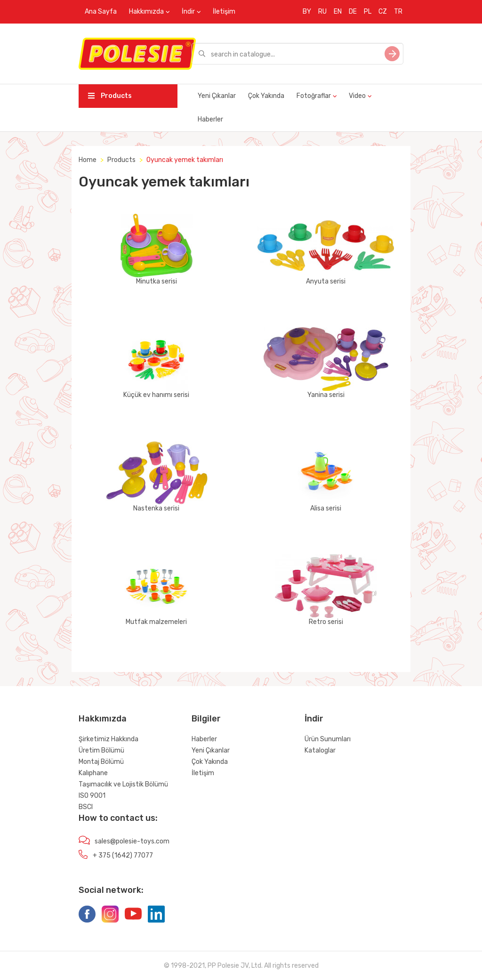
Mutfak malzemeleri (156, 590)
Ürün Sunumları (328, 739)
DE (353, 12)
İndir (188, 12)
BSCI (86, 807)
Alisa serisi (326, 476)
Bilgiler (206, 719)
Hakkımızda (146, 12)
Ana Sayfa (101, 12)
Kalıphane (93, 773)
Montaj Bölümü (101, 762)
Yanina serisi (326, 363)
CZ (383, 12)
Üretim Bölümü (101, 750)
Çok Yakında (266, 96)
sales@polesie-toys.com (132, 841)
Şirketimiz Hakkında (108, 739)
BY (307, 12)
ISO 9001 (92, 796)
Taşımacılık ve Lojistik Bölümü (123, 784)
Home (88, 160)
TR (398, 12)
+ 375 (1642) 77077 (123, 855)
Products (110, 96)
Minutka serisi (156, 249)
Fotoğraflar (314, 96)
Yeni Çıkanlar (217, 96)
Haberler (210, 119)
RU (322, 12)
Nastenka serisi (156, 476)
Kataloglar (320, 750)
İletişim (224, 12)
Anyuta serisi (326, 249)
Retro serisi (326, 590)
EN (338, 12)
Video (357, 96)
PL (368, 12)
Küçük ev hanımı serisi (156, 363)
